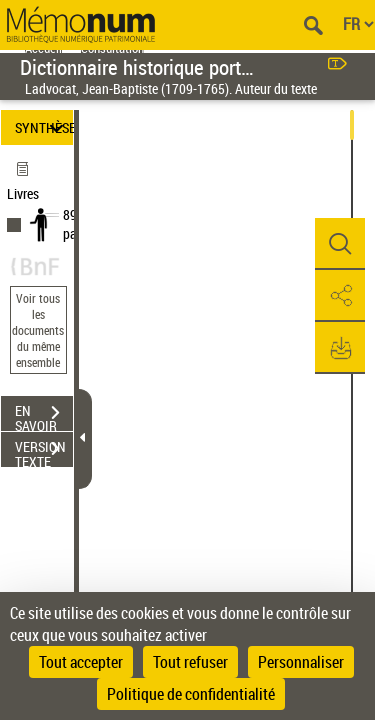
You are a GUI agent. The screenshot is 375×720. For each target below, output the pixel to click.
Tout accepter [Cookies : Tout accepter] (81, 662)
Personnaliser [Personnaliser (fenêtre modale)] (301, 662)
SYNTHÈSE (44, 127)
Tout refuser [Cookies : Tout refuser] (190, 662)
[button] (340, 244)
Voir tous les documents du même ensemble (38, 330)
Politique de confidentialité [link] (191, 694)
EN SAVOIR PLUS (44, 415)
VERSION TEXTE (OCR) (44, 451)
